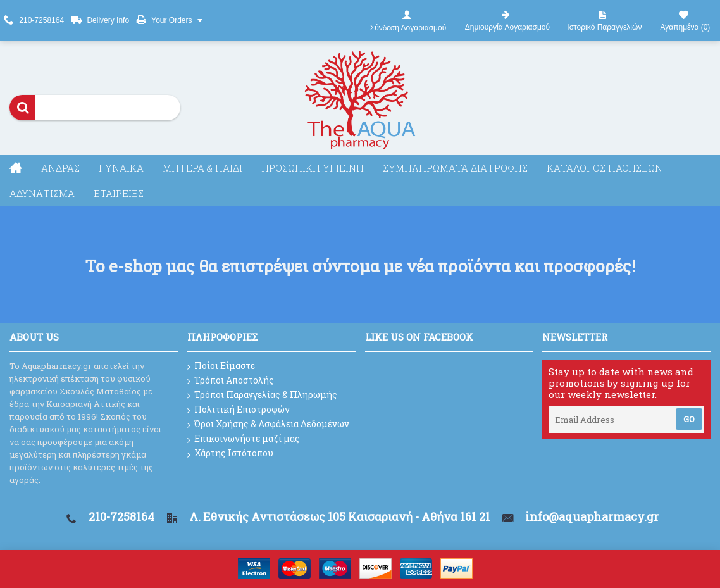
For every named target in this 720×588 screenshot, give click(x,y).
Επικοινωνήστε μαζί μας (244, 439)
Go (689, 419)
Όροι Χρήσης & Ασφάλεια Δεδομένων (268, 424)
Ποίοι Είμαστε (221, 366)
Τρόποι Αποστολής (231, 381)
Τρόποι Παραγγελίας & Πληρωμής (262, 395)
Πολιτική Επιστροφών (239, 410)
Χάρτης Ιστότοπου (230, 454)
